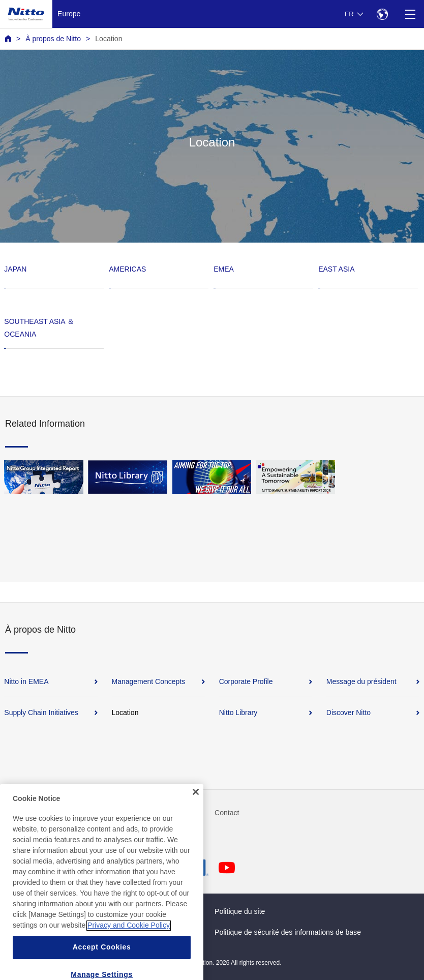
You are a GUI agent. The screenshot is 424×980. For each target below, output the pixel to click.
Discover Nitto (349, 712)
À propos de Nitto (53, 39)
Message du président (361, 681)
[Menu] (410, 14)
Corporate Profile (246, 681)
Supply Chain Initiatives (41, 712)
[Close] (196, 808)
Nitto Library (238, 712)
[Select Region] (382, 14)
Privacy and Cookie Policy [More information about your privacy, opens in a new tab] (129, 941)
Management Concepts (149, 681)
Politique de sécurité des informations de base (288, 932)
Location (109, 39)
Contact (227, 813)
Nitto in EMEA (26, 681)
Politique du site (240, 911)
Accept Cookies (102, 963)
